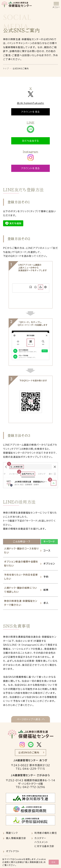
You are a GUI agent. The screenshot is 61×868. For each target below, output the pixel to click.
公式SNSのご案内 (29, 753)
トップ (6, 68)
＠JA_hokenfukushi (30, 103)
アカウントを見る (30, 112)
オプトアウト (13, 851)
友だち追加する (30, 141)
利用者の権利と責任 (46, 833)
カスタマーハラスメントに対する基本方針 (44, 842)
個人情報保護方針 (34, 862)
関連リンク (12, 833)
